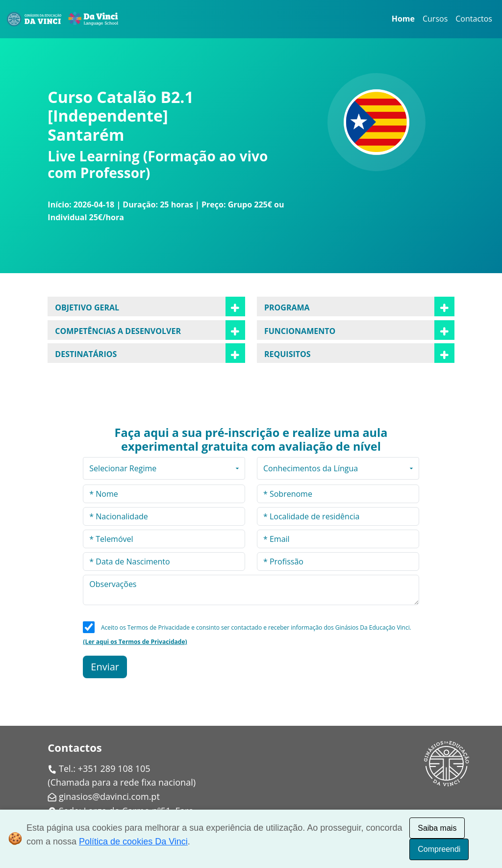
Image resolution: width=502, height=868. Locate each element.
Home (403, 19)
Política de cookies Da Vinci (133, 842)
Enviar (105, 667)
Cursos (435, 19)
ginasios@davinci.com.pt (109, 796)
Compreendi (439, 849)
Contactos (474, 19)
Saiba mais (437, 828)
